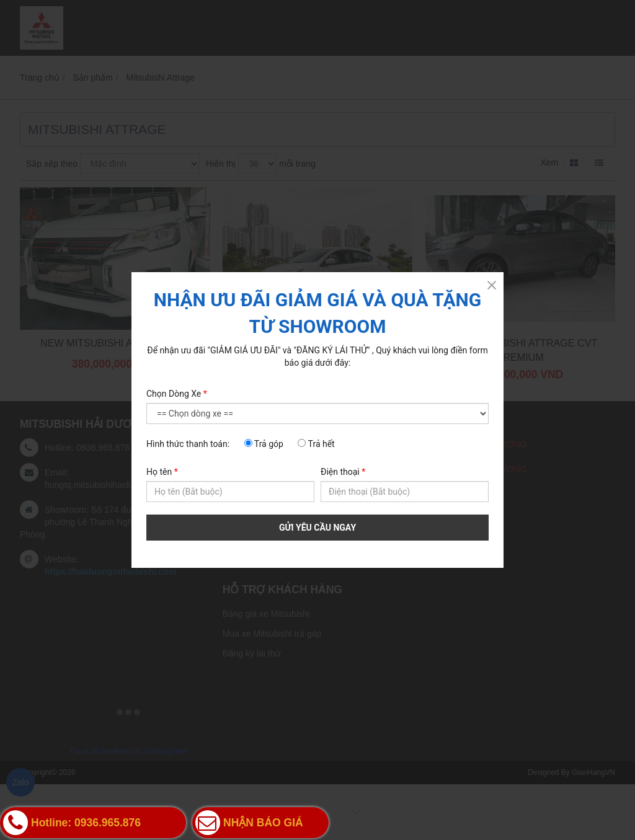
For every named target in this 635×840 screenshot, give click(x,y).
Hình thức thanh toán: (188, 444)
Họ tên (162, 472)
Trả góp (264, 444)
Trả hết (316, 444)
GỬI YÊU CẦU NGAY (317, 528)
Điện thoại (343, 472)
